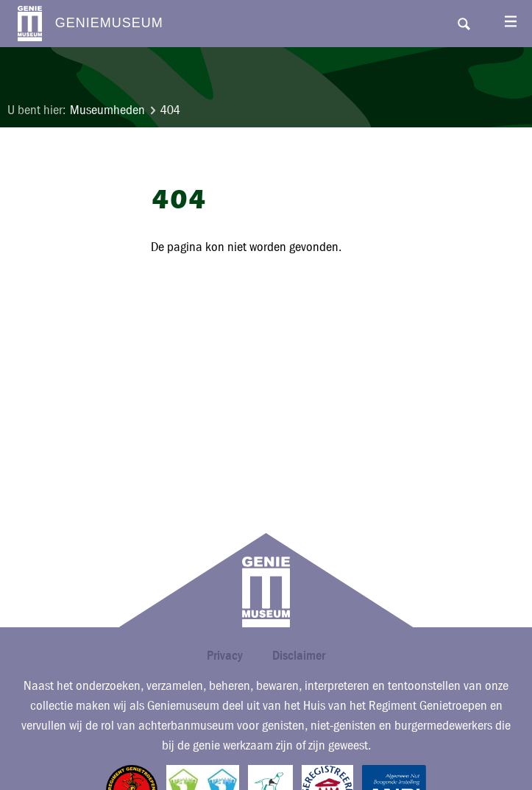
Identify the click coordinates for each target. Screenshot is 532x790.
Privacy (225, 655)
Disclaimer (299, 655)
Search (464, 24)
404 (170, 110)
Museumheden (107, 110)
